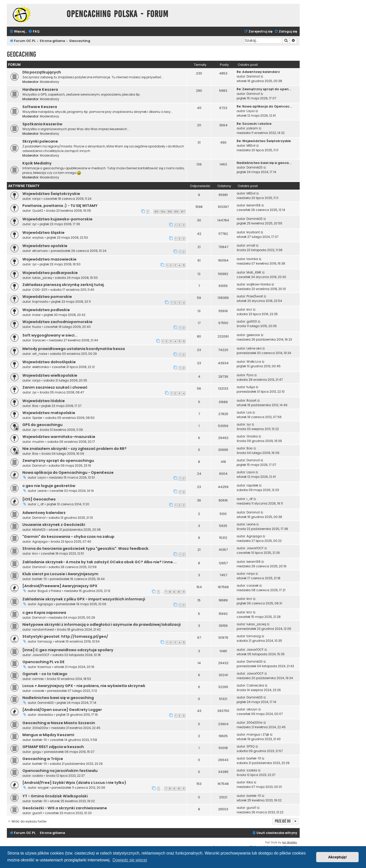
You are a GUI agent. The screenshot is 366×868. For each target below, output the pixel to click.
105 (170, 212)
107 (183, 212)
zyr (34, 224)
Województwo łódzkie (44, 401)
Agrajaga (40, 542)
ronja (36, 199)
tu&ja (251, 387)
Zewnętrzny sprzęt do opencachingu (58, 461)
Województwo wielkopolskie (50, 375)
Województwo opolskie (45, 246)
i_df (41, 504)
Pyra (250, 375)
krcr (249, 309)
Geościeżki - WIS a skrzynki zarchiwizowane (65, 808)
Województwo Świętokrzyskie (51, 194)
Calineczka (255, 685)
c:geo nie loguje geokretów (49, 486)
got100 (252, 321)
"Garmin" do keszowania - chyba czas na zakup (68, 537)
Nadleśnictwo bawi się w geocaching (58, 698)
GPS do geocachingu (42, 425)
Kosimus (44, 667)
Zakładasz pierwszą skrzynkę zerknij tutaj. (64, 285)
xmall (251, 245)
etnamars (40, 251)
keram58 (254, 205)
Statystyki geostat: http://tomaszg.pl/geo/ (65, 636)
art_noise (40, 354)
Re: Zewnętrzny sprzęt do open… (264, 89)
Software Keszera (40, 107)
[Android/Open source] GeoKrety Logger (62, 710)
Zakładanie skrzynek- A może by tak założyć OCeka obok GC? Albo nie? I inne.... (100, 562)
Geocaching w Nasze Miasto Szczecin (59, 723)
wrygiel (43, 788)
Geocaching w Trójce (43, 759)
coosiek (253, 585)
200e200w (40, 728)
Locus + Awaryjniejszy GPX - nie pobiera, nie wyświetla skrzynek (84, 686)
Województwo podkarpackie (50, 273)
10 (179, 592)
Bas (35, 406)
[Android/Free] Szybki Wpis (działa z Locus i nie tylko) (74, 783)
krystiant (253, 232)
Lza (249, 412)
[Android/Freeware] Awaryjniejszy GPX (60, 586)
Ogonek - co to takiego (45, 674)
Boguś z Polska (49, 591)
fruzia (37, 327)
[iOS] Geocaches (39, 499)
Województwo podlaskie (46, 310)
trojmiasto (40, 302)
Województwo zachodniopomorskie (57, 322)
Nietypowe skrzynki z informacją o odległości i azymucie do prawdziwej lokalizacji (102, 625)
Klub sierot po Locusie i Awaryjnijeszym (60, 574)
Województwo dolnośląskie (49, 362)
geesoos (253, 335)
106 (176, 212)
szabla (38, 776)
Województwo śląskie (43, 233)
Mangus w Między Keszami (48, 735)
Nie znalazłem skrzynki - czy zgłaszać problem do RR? (74, 449)
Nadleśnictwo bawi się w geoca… (264, 163)
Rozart (251, 400)
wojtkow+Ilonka (259, 284)
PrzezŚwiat (255, 296)
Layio (251, 111)
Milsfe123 (39, 530)
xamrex (38, 679)
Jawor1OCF (255, 548)
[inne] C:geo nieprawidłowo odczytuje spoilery (68, 650)
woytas (38, 238)
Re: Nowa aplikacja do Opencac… (264, 106)
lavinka (252, 259)
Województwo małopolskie (49, 413)
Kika (250, 782)
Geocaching (21, 54)
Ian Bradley (290, 842)
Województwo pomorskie (47, 297)
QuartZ (38, 211)
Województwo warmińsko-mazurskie (59, 437)
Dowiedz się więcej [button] (130, 860)
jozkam (252, 128)
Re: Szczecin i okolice (254, 124)
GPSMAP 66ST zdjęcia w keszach (53, 747)
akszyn (252, 709)
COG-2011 (40, 290)
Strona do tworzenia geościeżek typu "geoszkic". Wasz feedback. (86, 549)
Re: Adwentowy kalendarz (258, 72)
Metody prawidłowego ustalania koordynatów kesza (74, 349)
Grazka (252, 436)
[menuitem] (34, 32)
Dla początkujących (42, 72)
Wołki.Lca (254, 362)
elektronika (41, 367)
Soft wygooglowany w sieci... (50, 335)
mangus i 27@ (258, 734)
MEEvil (251, 146)
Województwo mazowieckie (49, 259)
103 (156, 212)
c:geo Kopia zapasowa (44, 613)
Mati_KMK (254, 272)
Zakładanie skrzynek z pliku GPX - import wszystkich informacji (84, 599)
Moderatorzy (50, 82)
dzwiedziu (45, 715)
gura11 (37, 813)
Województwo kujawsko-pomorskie (57, 219)
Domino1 (253, 76)
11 (184, 592)
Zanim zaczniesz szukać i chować (55, 387)
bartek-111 (40, 579)
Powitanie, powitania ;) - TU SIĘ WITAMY (60, 206)
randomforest (43, 629)
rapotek (252, 485)
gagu (37, 752)
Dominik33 (255, 167)
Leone (42, 491)
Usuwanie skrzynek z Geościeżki (54, 525)
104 (163, 212)
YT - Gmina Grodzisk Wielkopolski (55, 796)
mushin (38, 442)
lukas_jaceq (42, 278)
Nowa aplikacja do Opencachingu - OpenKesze (68, 473)
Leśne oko (254, 348)
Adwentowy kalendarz (44, 513)
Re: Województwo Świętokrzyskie (264, 141)
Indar (36, 315)
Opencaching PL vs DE (43, 662)
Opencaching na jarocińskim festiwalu (60, 771)
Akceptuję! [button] (338, 857)
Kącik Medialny (37, 163)
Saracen (39, 340)
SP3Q (251, 746)
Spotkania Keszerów (42, 124)
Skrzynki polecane (40, 141)
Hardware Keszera (40, 89)
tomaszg (45, 641)
